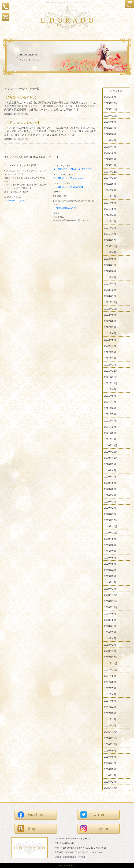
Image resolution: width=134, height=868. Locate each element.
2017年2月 (110, 719)
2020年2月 (110, 508)
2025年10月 (111, 115)
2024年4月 (110, 215)
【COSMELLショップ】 (16, 201)
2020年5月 (110, 489)
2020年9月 (110, 464)
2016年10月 (111, 744)
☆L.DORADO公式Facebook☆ (69, 178)
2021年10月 (111, 383)
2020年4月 (110, 495)
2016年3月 (110, 775)
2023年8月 (110, 259)
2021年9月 (110, 389)
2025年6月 (110, 134)
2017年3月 (110, 713)
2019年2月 (110, 582)
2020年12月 (111, 445)
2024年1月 (110, 234)
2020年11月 (111, 452)
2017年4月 (110, 707)
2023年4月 (110, 284)
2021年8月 (110, 396)
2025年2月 (110, 159)
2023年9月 (110, 252)
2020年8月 (110, 470)
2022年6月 (110, 333)
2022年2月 (110, 358)
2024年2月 (110, 228)
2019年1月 (110, 589)
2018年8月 (110, 620)
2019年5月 (110, 564)
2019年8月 (110, 545)
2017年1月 (110, 726)
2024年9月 (110, 184)
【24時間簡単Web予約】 (66, 208)
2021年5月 (110, 414)
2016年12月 (111, 732)
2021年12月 (111, 371)
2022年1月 (110, 364)
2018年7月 (110, 626)
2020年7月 (110, 477)
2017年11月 (111, 663)
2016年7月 (110, 763)
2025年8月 (110, 122)
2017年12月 (111, 657)
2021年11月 (111, 377)
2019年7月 (110, 551)
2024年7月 (110, 196)
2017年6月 (110, 694)
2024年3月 (110, 221)
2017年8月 (110, 682)
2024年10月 (111, 178)
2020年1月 (110, 514)
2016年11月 (111, 738)
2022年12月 (111, 302)
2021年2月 (110, 433)
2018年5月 (110, 632)
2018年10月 (111, 607)
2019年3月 (110, 576)
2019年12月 (111, 520)
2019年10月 (111, 533)
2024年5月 (110, 209)
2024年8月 (110, 190)
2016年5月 (110, 769)
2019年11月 (111, 526)
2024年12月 (111, 171)
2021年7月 (110, 402)
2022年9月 (110, 315)
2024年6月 (110, 203)
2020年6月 (110, 483)
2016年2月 (110, 782)
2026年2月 (110, 97)
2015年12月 (111, 788)
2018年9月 (110, 614)
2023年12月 (111, 240)
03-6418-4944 (60, 196)
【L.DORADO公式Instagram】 (69, 187)
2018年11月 (111, 601)
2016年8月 (110, 757)
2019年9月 (110, 539)
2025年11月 (111, 109)
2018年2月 (110, 645)
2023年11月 (111, 246)
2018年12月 (111, 595)
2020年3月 (110, 501)
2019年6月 (110, 557)
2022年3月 (110, 352)
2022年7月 (110, 327)
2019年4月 (110, 570)
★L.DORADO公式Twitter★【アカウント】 (75, 169)
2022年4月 (110, 346)
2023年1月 (110, 296)
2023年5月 (110, 277)
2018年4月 (110, 638)
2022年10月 (111, 308)
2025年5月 (110, 140)
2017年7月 (110, 688)
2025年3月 (110, 153)
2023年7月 (110, 265)
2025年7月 (110, 128)
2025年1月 (110, 165)
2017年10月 (111, 670)
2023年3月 (110, 290)
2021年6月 (110, 408)
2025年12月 (111, 103)
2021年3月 (110, 427)
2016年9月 (110, 750)
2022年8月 (110, 321)
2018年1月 (110, 651)
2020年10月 (111, 458)
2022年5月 (110, 340)
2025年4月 (110, 147)
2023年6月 (110, 271)
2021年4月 (110, 421)
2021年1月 (110, 439)
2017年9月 (110, 676)
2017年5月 (110, 701)
